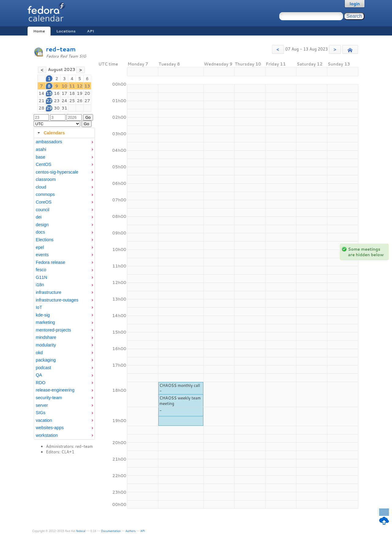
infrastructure (49, 292)
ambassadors (49, 142)
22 (49, 101)
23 (57, 101)
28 (41, 108)
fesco (41, 270)
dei (39, 217)
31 (64, 108)
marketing (45, 322)
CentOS (44, 164)
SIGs (41, 413)
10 (64, 86)
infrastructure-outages (57, 300)
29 (49, 108)
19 (80, 93)
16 (57, 93)
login (355, 4)
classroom (46, 179)
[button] (278, 49)
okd (39, 353)
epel (40, 247)
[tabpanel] (64, 289)
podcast (43, 368)
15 (49, 93)
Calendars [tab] (50, 133)
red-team (61, 49)
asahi (41, 149)
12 (80, 86)
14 (41, 93)
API (90, 31)
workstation (47, 435)
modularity (46, 345)
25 (72, 101)
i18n (40, 285)
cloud (41, 187)
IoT (39, 307)
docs (40, 232)
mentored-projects (53, 330)
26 (80, 101)
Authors (131, 531)
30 (57, 108)
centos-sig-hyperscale (57, 172)
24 (64, 101)
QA (39, 375)
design (42, 225)
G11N (41, 277)
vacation (44, 420)
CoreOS (44, 202)
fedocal (81, 531)
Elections (45, 240)
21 (41, 101)
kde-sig (43, 315)
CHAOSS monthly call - (179, 388)
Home (39, 31)
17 (64, 93)
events (42, 255)
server (42, 405)
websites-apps (50, 428)
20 (87, 93)
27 (87, 101)
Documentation (111, 531)
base (41, 157)
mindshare (46, 337)
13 (87, 86)
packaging (46, 360)
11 (72, 86)
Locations (66, 31)
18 (72, 93)
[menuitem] (64, 142)
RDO (41, 383)
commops (45, 194)
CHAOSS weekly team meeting (180, 401)
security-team (49, 398)
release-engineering (55, 390)
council (43, 210)
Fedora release (51, 262)
